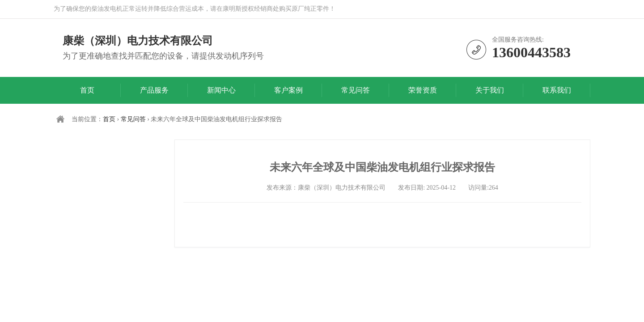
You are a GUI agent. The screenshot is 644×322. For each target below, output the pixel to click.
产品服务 (154, 90)
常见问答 (356, 90)
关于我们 (490, 90)
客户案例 (288, 90)
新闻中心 (221, 90)
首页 (87, 90)
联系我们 (557, 90)
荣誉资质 (423, 90)
